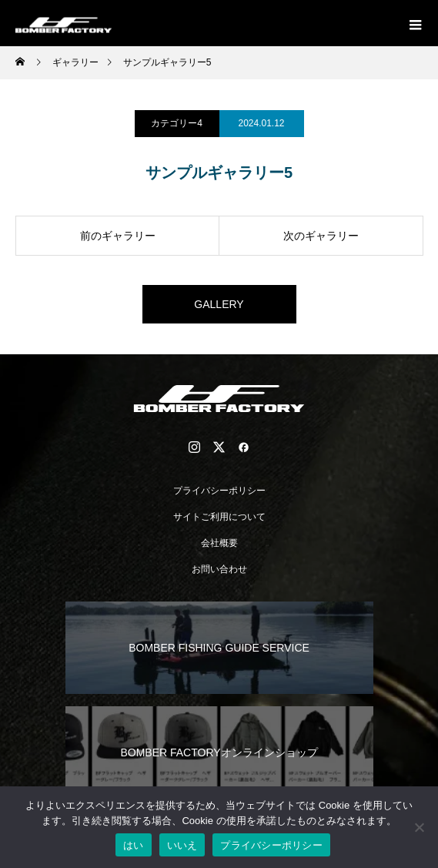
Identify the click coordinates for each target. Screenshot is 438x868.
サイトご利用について (219, 517)
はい (134, 845)
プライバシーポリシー (219, 491)
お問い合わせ (219, 569)
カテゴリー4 (177, 123)
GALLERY (219, 304)
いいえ (182, 845)
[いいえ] (419, 827)
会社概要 (219, 543)
